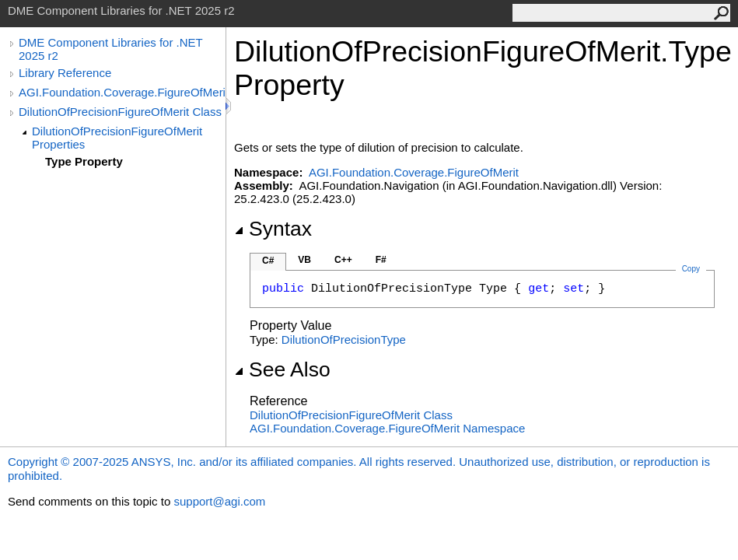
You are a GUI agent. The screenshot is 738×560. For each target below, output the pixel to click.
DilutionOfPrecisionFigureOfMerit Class (120, 112)
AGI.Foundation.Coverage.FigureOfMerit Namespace (387, 428)
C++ (343, 260)
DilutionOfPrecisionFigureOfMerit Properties (117, 138)
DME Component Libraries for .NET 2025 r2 (110, 49)
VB (304, 260)
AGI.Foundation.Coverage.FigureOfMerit (122, 92)
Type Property (84, 161)
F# (381, 260)
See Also (282, 369)
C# (268, 261)
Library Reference (65, 73)
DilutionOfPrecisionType (344, 339)
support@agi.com (219, 501)
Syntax (273, 229)
